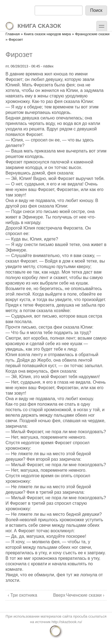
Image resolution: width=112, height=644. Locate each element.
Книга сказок (33, 26)
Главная (13, 34)
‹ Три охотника (22, 595)
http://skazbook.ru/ (67, 622)
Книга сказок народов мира (47, 34)
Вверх (55, 595)
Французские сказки (92, 34)
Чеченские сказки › (85, 595)
